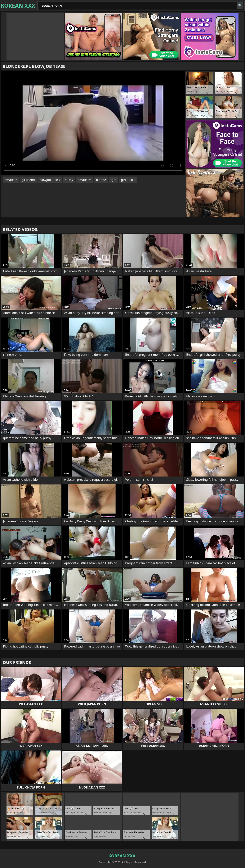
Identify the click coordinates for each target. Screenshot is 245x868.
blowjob (45, 180)
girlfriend (28, 180)
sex (58, 180)
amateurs (85, 180)
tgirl (114, 180)
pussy (69, 180)
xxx (133, 180)
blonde (101, 180)
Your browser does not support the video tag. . (93, 123)
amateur (11, 180)
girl (123, 180)
